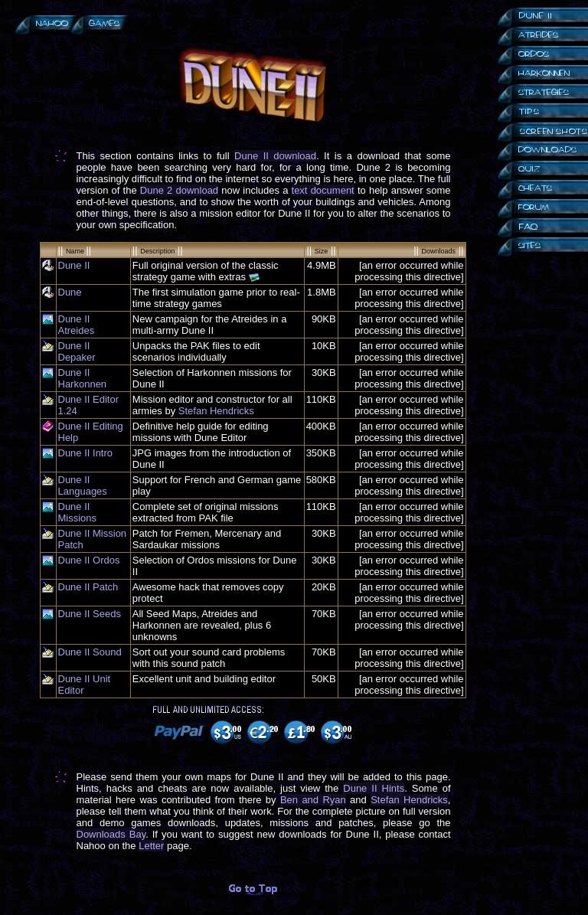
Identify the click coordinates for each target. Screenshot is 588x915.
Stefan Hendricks (216, 411)
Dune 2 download (179, 190)
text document (323, 190)
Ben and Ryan (313, 800)
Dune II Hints (374, 788)
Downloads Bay (111, 834)
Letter (151, 846)
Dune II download (275, 156)
